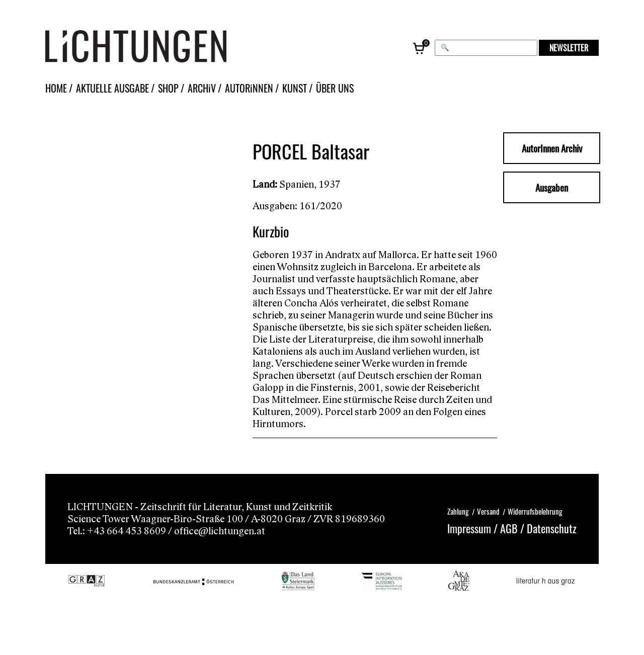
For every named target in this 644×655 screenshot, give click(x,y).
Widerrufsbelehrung (535, 511)
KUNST (295, 88)
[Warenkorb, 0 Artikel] (420, 48)
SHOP (168, 88)
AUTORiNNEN (249, 88)
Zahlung (458, 511)
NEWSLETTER (569, 48)
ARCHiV (202, 88)
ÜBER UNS (335, 88)
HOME (56, 88)
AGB (509, 528)
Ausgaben (552, 187)
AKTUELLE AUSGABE (112, 88)
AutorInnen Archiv (552, 148)
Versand (488, 511)
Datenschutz (552, 528)
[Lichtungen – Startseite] (158, 48)
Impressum (469, 528)
